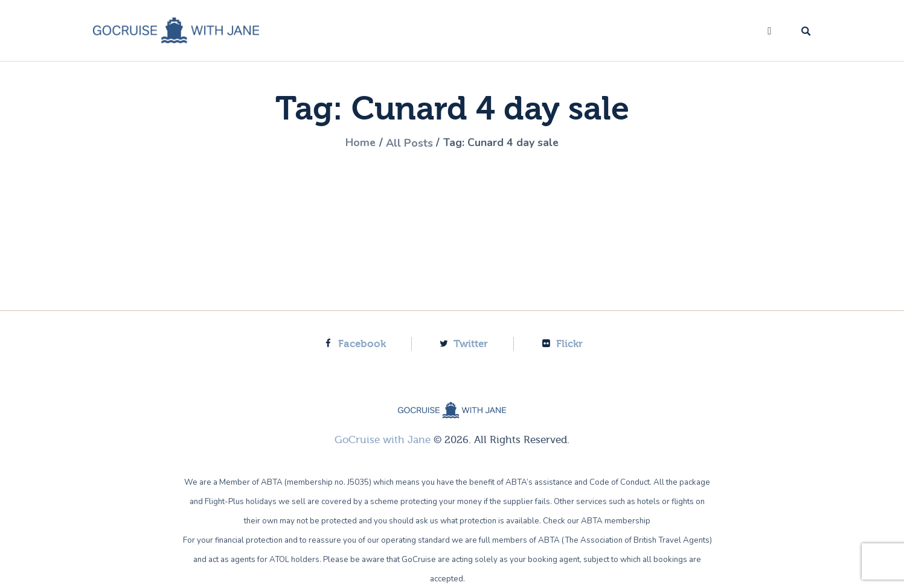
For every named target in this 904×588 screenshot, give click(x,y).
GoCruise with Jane (383, 439)
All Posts (409, 143)
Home (360, 143)
